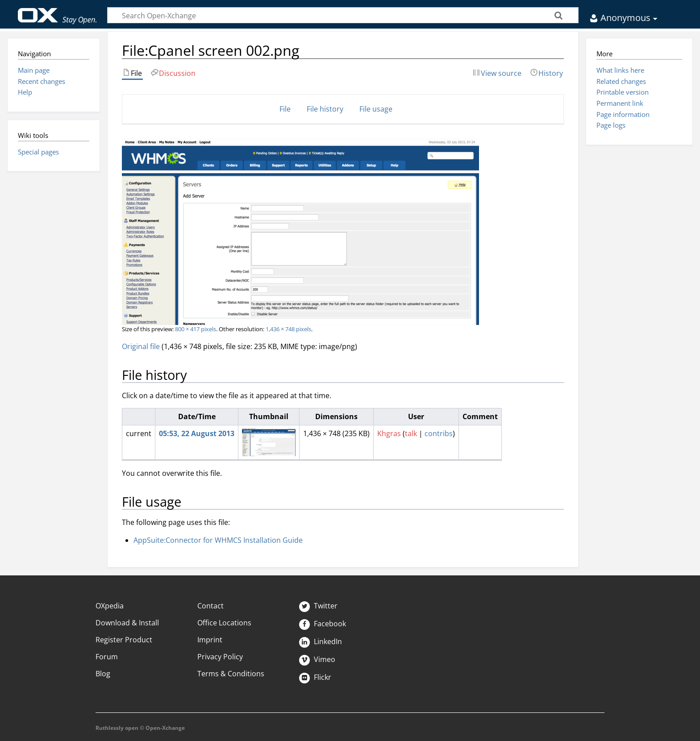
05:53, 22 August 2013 (197, 433)
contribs (439, 433)
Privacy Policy (220, 657)
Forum (107, 657)
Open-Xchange (57, 12)
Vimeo (317, 659)
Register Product (124, 640)
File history (325, 109)
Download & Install (127, 623)
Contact (210, 606)
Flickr (315, 677)
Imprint (210, 640)
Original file (141, 346)
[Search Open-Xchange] (343, 15)
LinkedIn (321, 641)
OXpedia (110, 606)
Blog (103, 674)
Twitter (318, 606)
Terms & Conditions (231, 674)
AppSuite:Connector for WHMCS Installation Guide (218, 540)
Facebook (323, 624)
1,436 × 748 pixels (288, 329)
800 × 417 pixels (196, 329)
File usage (376, 109)
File (285, 109)
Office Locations (224, 623)
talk (411, 433)
